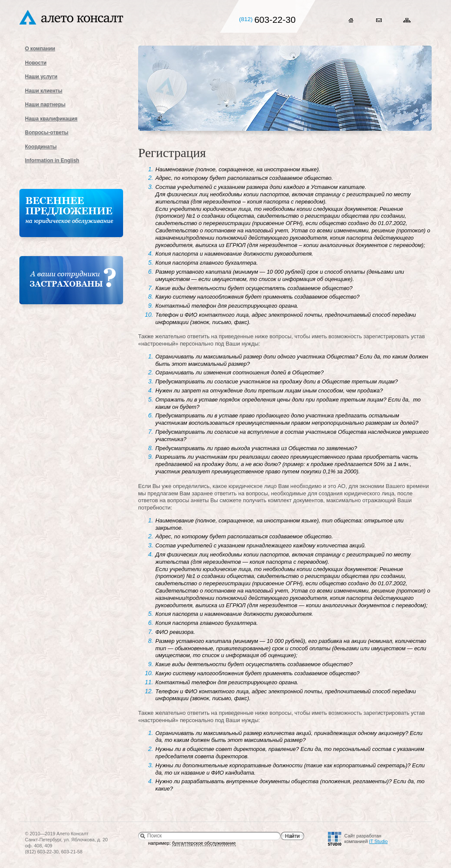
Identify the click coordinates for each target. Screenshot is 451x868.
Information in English (52, 161)
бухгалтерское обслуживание (204, 843)
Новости (36, 63)
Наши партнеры (45, 105)
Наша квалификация (51, 119)
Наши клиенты (44, 91)
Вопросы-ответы (47, 133)
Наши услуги (41, 77)
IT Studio (378, 841)
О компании (40, 49)
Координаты (41, 147)
